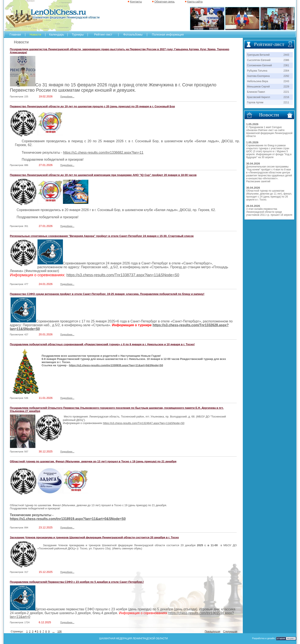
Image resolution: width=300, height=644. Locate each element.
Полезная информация (168, 35)
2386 (286, 60)
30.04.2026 (253, 164)
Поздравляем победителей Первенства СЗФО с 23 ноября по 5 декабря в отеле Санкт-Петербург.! (77, 582)
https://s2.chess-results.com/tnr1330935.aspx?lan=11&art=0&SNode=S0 (116, 365)
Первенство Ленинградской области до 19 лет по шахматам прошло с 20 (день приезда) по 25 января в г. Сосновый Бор (92, 106)
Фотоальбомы (133, 35)
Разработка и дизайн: (264, 638)
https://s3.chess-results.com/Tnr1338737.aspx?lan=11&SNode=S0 (123, 275)
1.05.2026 (252, 124)
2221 (286, 92)
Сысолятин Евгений (259, 60)
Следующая (230, 632)
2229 (286, 87)
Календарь (57, 35)
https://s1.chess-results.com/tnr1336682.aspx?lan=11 (103, 153)
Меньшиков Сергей (258, 87)
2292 (286, 76)
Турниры (78, 35)
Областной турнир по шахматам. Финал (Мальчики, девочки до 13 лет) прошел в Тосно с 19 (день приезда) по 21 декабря (93, 461)
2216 (286, 97)
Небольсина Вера (258, 81)
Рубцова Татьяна (257, 71)
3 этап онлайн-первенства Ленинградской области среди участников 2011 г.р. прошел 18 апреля (269, 212)
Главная (15, 35)
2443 (286, 55)
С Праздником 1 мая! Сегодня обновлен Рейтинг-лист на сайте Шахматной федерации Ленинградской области (269, 132)
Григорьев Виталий (258, 55)
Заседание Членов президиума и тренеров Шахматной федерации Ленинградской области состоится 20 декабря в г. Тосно (94, 537)
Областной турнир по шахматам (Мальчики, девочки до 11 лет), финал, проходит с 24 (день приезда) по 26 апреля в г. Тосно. (269, 195)
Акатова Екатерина (258, 76)
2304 (286, 71)
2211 (286, 102)
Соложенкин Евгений (259, 65)
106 (60, 632)
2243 (286, 81)
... (53, 632)
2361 (286, 65)
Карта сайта (195, 2)
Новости (35, 35)
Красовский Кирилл (258, 97)
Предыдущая (212, 632)
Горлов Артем (255, 102)
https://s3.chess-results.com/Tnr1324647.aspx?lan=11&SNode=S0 (144, 423)
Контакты (136, 2)
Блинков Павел (256, 92)
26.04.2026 (253, 206)
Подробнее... (67, 97)
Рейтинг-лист (103, 35)
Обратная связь (165, 2)
